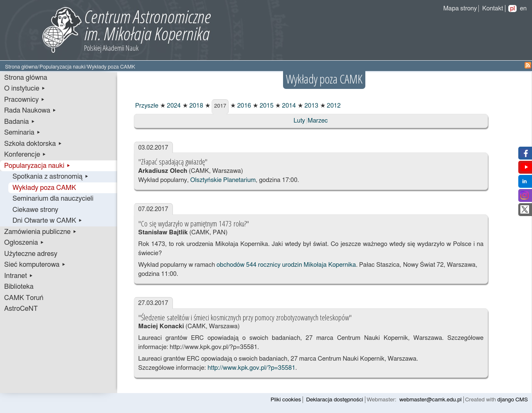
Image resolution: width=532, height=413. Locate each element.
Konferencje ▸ (25, 155)
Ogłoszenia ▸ (24, 243)
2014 (288, 106)
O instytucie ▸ (25, 88)
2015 (266, 106)
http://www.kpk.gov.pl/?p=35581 (251, 368)
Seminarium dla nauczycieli (53, 199)
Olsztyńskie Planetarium (223, 180)
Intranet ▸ (19, 276)
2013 (311, 106)
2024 (173, 106)
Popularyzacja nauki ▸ (37, 166)
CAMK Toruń (24, 298)
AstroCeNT (21, 309)
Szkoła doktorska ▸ (33, 144)
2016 (243, 106)
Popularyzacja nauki (62, 67)
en (523, 9)
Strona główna (21, 67)
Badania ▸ (20, 122)
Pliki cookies (286, 400)
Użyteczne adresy (31, 254)
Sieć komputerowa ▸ (35, 265)
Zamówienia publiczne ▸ (41, 232)
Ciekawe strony (35, 210)
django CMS (513, 400)
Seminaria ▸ (22, 133)
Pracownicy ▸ (25, 100)
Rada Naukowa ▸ (30, 111)
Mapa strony (460, 9)
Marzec (318, 121)
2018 (196, 106)
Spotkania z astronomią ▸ (51, 177)
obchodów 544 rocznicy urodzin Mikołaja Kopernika (285, 265)
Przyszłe (146, 106)
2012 (333, 106)
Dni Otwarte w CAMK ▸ (48, 221)
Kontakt (493, 9)
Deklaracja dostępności (335, 400)
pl (512, 9)
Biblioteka (19, 287)
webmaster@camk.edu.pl (431, 400)
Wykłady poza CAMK (44, 188)
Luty (299, 121)
